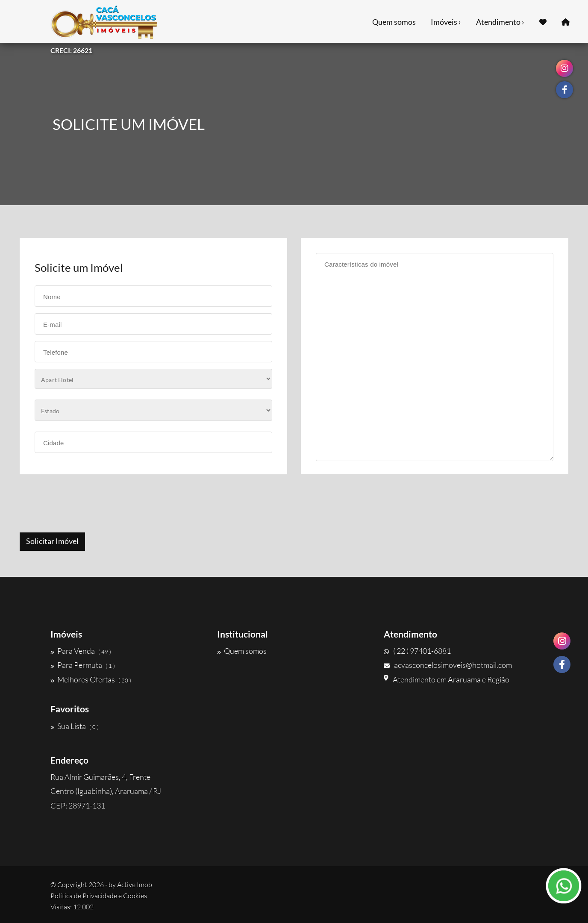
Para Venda (81, 651)
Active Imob (135, 885)
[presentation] (84, 504)
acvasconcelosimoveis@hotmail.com (448, 665)
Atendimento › (500, 22)
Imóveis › (446, 22)
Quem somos (394, 22)
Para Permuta (83, 665)
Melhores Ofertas (91, 679)
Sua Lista (75, 726)
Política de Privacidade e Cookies (99, 896)
